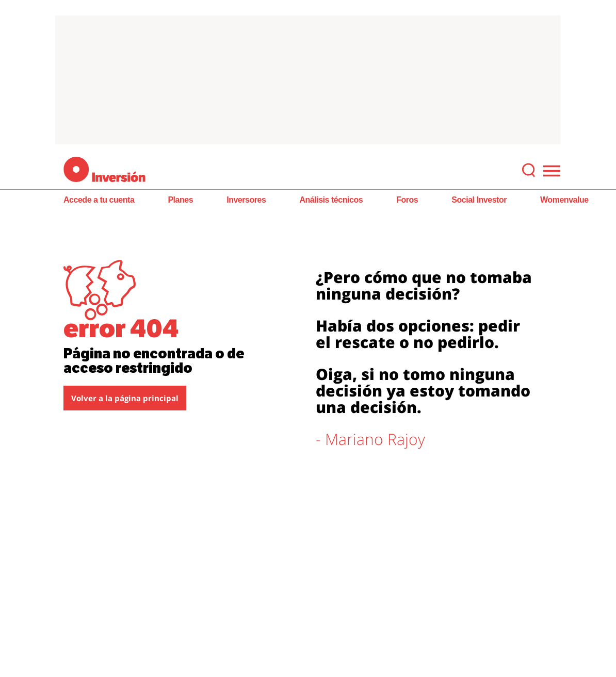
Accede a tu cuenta (99, 200)
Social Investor (479, 200)
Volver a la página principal (125, 398)
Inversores (246, 200)
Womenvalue (564, 200)
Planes (180, 200)
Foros (407, 200)
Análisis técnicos (331, 200)
